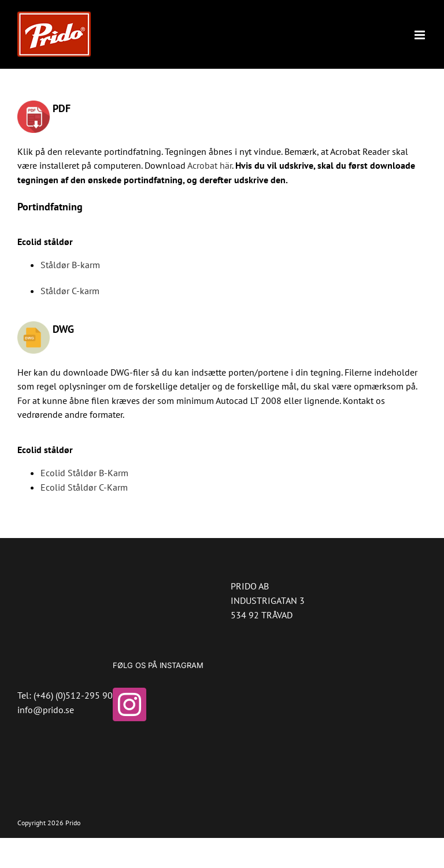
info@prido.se (46, 710)
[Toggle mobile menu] (421, 35)
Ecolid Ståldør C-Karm (84, 487)
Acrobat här (210, 165)
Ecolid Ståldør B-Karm (84, 473)
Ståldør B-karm (70, 265)
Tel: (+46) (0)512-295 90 (65, 695)
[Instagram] (129, 704)
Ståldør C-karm (70, 291)
